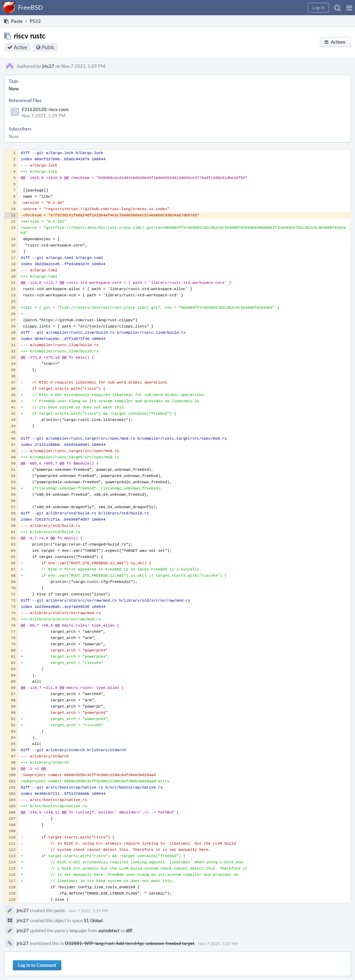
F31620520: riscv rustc (45, 109)
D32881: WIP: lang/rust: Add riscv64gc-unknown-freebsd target (130, 943)
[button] (349, 8)
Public (48, 47)
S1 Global (93, 920)
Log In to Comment (37, 965)
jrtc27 (48, 66)
